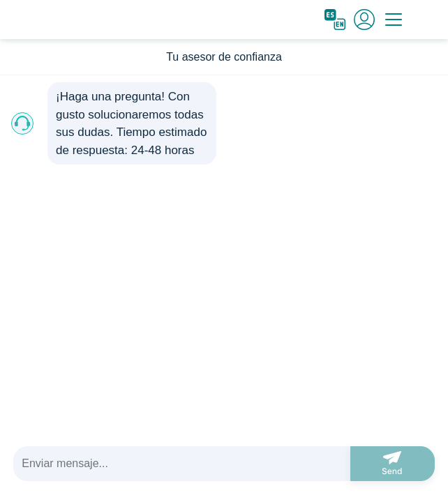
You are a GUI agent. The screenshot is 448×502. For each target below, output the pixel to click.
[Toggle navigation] (394, 20)
